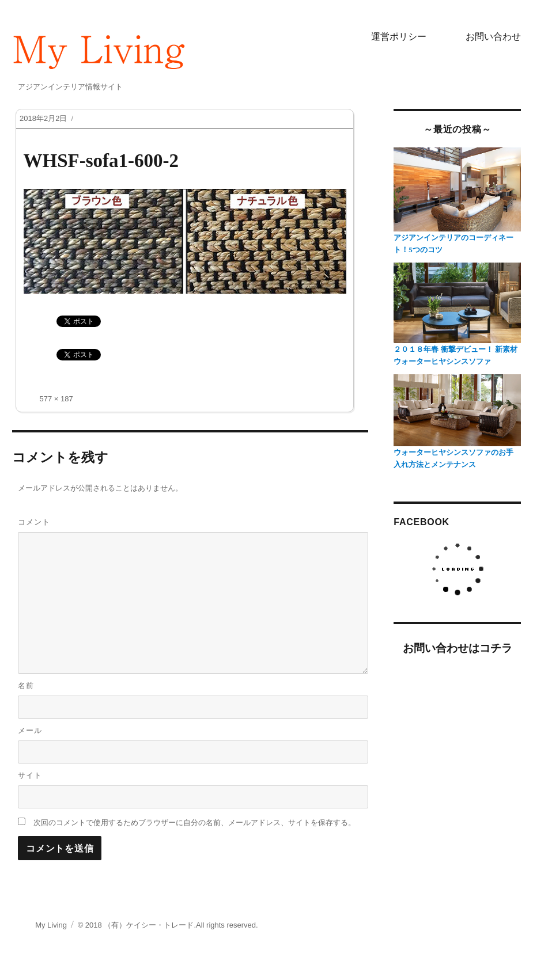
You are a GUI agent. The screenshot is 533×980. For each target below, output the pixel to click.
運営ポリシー (399, 37)
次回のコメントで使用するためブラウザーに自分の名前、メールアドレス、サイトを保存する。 (194, 823)
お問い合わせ (493, 37)
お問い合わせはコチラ (458, 648)
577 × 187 (56, 399)
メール (30, 730)
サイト (30, 775)
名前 (26, 685)
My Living (51, 925)
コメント (34, 522)
